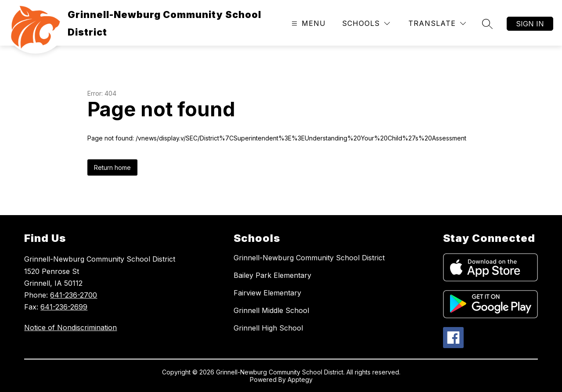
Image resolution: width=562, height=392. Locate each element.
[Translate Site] (437, 23)
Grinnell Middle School (271, 310)
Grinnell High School (268, 328)
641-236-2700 (74, 295)
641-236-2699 (64, 307)
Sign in (530, 24)
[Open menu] (308, 23)
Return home (112, 167)
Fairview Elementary (267, 293)
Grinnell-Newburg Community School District (309, 258)
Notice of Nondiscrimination (70, 327)
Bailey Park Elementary (272, 275)
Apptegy (300, 379)
